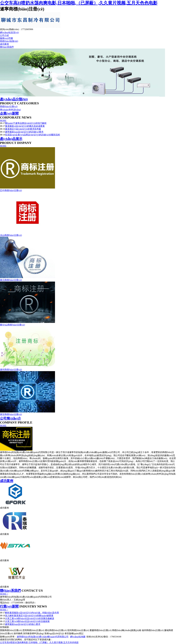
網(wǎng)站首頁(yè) (9, 32)
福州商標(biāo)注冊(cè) (153, 630)
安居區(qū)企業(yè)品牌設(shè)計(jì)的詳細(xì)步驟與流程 (33, 135)
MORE (3, 121)
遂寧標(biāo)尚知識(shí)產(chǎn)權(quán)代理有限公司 (43, 637)
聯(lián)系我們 (7, 47)
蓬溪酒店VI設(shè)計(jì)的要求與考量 (23, 129)
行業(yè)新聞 (9, 606)
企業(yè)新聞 (9, 113)
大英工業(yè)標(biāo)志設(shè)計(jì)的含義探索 (27, 621)
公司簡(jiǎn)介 (11, 418)
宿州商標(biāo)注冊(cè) (78, 630)
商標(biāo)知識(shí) (9, 41)
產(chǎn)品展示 (11, 139)
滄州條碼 (18, 633)
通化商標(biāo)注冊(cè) (56, 630)
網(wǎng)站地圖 (78, 637)
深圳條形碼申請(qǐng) (33, 633)
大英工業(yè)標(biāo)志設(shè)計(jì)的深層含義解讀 (30, 618)
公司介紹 (4, 35)
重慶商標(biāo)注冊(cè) (101, 630)
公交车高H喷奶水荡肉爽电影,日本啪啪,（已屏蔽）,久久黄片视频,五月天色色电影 (79, 3)
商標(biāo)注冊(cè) (9, 106)
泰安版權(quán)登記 (74, 633)
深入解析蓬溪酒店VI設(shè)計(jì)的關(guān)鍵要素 (29, 616)
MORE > (4, 594)
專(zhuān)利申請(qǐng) (10, 110)
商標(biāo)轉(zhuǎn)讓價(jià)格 (127, 630)
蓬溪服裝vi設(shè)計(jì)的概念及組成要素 (25, 126)
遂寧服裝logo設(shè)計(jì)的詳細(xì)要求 (24, 132)
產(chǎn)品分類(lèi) (14, 99)
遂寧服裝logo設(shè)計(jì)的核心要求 (23, 624)
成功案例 (4, 44)
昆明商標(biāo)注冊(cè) (33, 630)
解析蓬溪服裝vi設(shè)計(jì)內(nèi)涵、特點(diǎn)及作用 (32, 613)
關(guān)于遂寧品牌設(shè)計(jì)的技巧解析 (26, 123)
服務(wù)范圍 (6, 38)
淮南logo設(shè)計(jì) (54, 633)
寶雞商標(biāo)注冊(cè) (11, 630)
